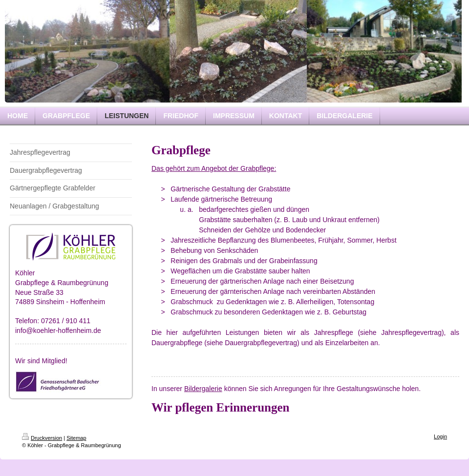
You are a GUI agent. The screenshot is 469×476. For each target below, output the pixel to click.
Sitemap (76, 438)
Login (440, 436)
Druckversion (42, 438)
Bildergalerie (203, 389)
